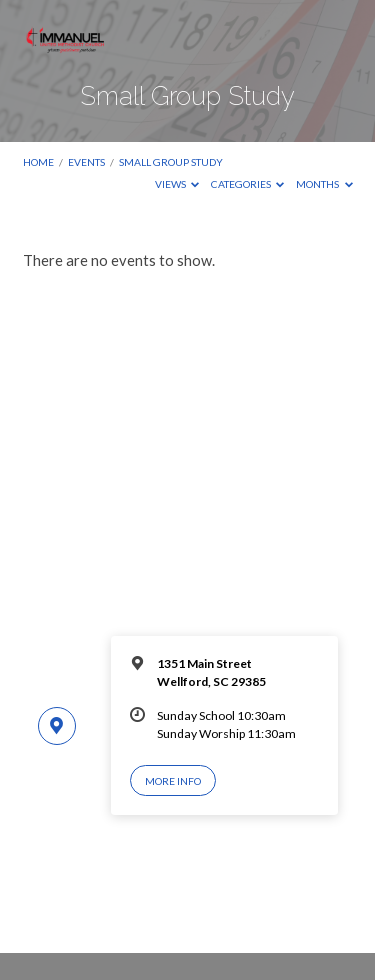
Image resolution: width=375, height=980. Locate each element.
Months (324, 184)
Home (38, 162)
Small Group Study (171, 162)
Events (86, 162)
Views (177, 184)
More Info (173, 781)
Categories (248, 184)
